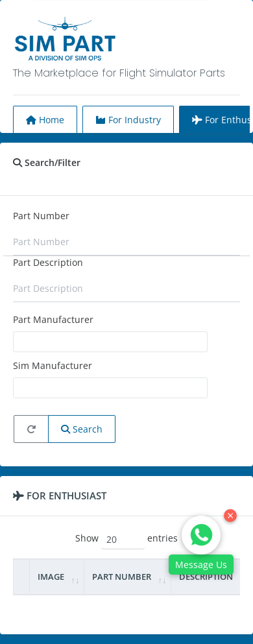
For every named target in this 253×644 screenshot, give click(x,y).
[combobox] (110, 342)
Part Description (48, 262)
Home (45, 120)
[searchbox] (26, 341)
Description (206, 577)
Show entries (126, 539)
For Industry (128, 120)
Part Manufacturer (53, 319)
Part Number (41, 216)
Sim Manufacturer (53, 365)
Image (51, 577)
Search (82, 429)
